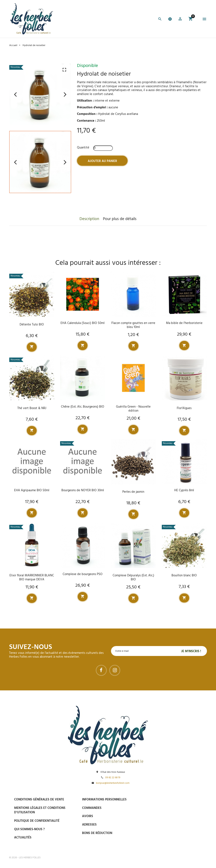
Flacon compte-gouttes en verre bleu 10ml (133, 325)
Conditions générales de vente (39, 800)
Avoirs (88, 816)
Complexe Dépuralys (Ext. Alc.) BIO (133, 578)
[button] (180, 20)
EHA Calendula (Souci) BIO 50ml (83, 323)
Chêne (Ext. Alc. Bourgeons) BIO (83, 407)
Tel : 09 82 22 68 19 (168, 842)
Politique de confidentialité (37, 821)
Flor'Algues (184, 408)
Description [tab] (89, 219)
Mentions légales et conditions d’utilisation (40, 810)
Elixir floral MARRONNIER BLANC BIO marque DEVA (32, 578)
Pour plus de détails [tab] (120, 219)
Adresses (89, 825)
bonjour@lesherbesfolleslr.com (113, 783)
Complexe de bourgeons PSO (83, 574)
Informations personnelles (104, 800)
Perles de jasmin (133, 492)
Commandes (92, 808)
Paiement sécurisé (169, 799)
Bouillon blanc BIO (184, 575)
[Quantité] (103, 148)
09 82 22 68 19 (113, 778)
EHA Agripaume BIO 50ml (32, 491)
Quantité (83, 148)
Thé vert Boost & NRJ (32, 408)
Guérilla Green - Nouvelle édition (133, 409)
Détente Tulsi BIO (32, 325)
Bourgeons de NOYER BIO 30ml (83, 491)
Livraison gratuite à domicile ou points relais (179, 819)
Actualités (23, 838)
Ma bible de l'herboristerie (184, 323)
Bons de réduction (97, 833)
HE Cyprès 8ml (184, 491)
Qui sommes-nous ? (29, 829)
